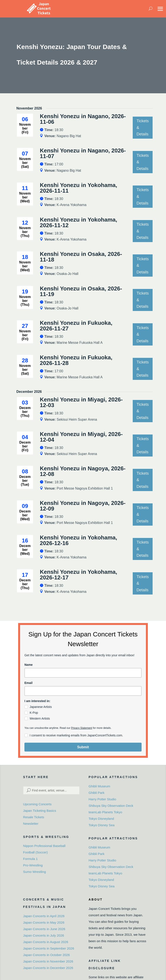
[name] (83, 673)
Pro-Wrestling (33, 865)
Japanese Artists (41, 707)
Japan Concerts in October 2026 (46, 955)
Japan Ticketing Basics (40, 811)
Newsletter (31, 824)
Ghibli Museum (99, 786)
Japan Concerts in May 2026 (44, 922)
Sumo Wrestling (35, 872)
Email (28, 683)
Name (29, 665)
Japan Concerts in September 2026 (49, 948)
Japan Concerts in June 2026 (44, 929)
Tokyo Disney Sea (102, 825)
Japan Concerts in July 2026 (44, 935)
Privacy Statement (82, 728)
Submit (83, 747)
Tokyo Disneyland (101, 819)
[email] (83, 691)
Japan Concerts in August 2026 (46, 942)
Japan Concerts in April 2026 (44, 916)
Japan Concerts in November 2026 (48, 961)
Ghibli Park (97, 793)
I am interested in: (37, 701)
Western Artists (40, 718)
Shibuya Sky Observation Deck (111, 806)
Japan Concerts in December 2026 (48, 968)
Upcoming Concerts (37, 804)
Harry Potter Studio (102, 799)
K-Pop (34, 713)
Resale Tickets (34, 817)
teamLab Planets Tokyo (105, 812)
